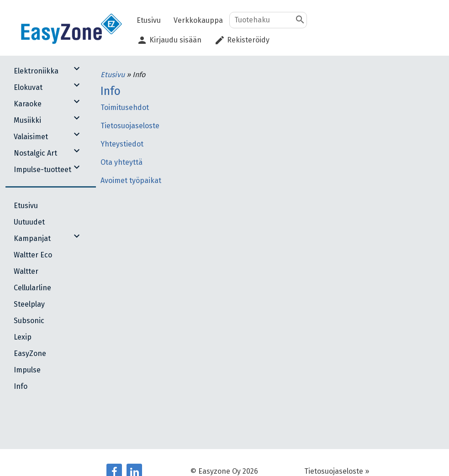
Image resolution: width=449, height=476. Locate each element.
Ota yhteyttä (121, 162)
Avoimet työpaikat (131, 180)
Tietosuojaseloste (130, 126)
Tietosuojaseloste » (337, 471)
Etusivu (114, 75)
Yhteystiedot (122, 144)
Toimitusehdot (125, 107)
